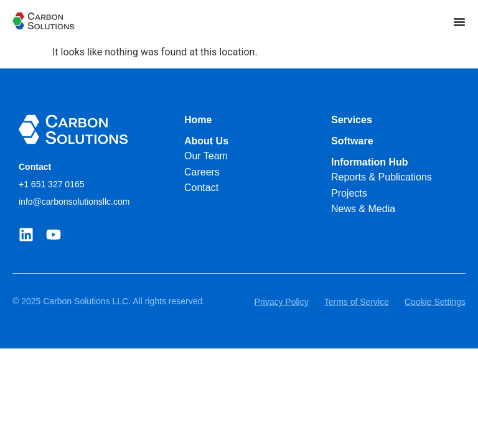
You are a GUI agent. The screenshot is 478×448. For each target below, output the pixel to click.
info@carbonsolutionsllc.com (74, 202)
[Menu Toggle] (459, 22)
